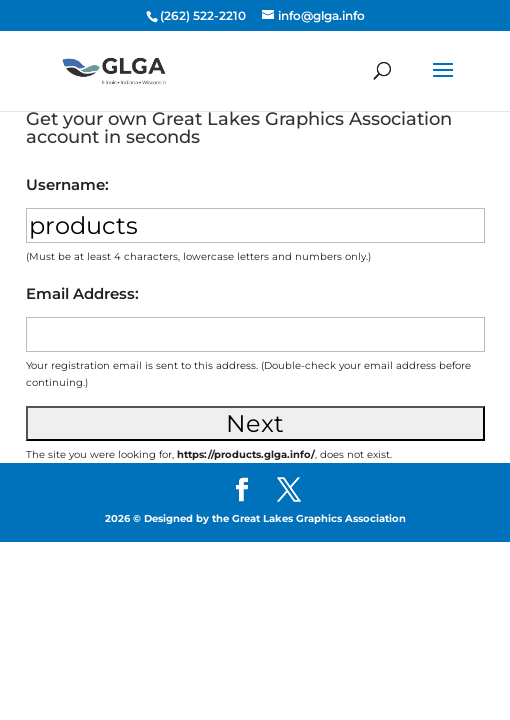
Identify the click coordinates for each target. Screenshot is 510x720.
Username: (67, 184)
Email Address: (82, 293)
